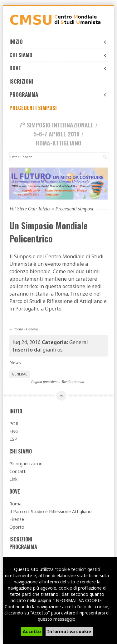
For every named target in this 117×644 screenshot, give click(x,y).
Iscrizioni (21, 81)
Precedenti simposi (33, 108)
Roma (15, 504)
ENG (14, 431)
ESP (13, 439)
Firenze (17, 519)
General (32, 329)
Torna (18, 329)
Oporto (17, 527)
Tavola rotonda (73, 382)
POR (14, 423)
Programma (58, 94)
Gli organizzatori (26, 464)
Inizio (58, 41)
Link (13, 479)
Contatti (18, 471)
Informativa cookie (69, 631)
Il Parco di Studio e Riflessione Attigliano (51, 511)
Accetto (32, 631)
